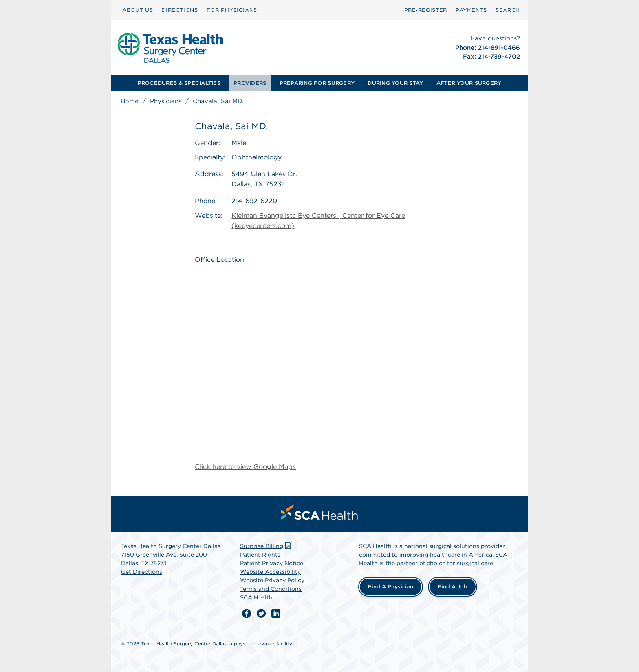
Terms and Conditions (271, 589)
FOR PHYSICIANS (232, 10)
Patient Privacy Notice (272, 563)
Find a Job (453, 587)
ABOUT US (138, 10)
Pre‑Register (426, 10)
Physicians (166, 101)
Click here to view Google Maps (245, 467)
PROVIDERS (250, 83)
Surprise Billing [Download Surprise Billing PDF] (266, 546)
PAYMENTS (471, 10)
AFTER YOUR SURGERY (469, 83)
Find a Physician (391, 587)
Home (130, 101)
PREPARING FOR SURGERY (317, 83)
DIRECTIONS (180, 10)
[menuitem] (138, 10)
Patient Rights (260, 555)
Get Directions (142, 572)
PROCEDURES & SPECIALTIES (179, 83)
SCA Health (256, 597)
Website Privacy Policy (272, 580)
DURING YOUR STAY (395, 83)
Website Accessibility (270, 572)
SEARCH (508, 10)
